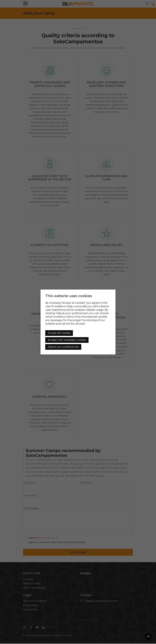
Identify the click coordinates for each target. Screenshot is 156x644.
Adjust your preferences (63, 347)
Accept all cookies (59, 333)
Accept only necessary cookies (67, 340)
